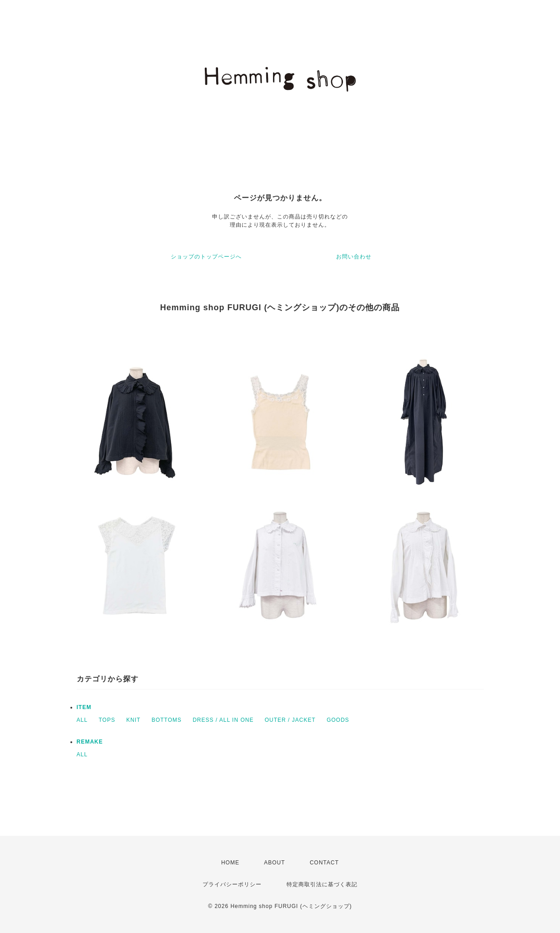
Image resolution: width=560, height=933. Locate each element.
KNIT (133, 720)
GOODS (338, 720)
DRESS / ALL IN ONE (223, 720)
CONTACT (324, 863)
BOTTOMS (167, 720)
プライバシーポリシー (232, 884)
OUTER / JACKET (290, 720)
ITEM (84, 707)
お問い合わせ (354, 257)
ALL (82, 720)
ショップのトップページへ (206, 257)
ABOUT (274, 863)
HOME (230, 863)
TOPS (107, 720)
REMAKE (90, 742)
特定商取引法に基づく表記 (322, 884)
